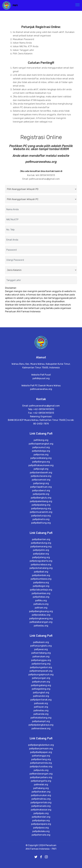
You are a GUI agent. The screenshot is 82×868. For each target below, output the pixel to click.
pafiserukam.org (41, 730)
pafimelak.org (41, 861)
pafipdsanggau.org (41, 733)
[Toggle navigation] (78, 5)
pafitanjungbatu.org (41, 719)
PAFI (15, 5)
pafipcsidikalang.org (41, 528)
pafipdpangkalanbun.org (41, 821)
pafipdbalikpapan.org (41, 828)
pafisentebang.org (41, 726)
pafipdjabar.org (41, 627)
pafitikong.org (41, 510)
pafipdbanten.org (41, 613)
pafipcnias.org (41, 525)
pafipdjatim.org (41, 623)
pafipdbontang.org (41, 835)
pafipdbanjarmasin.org (41, 825)
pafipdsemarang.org (41, 620)
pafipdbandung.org (41, 616)
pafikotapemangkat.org (41, 514)
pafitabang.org (41, 864)
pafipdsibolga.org (41, 521)
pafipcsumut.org (41, 518)
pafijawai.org (41, 723)
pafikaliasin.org (41, 715)
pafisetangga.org (41, 832)
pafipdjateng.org (41, 631)
